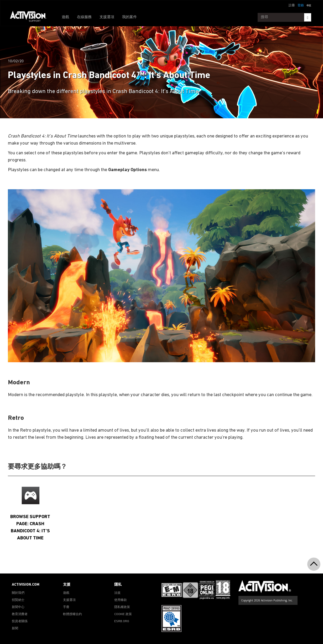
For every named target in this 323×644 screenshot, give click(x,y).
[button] (309, 5)
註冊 (292, 6)
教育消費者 (20, 614)
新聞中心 (18, 607)
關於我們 (18, 593)
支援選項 (107, 17)
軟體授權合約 (72, 614)
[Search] (308, 17)
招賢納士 (18, 600)
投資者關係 (20, 621)
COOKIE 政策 (123, 614)
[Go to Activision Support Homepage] (31, 17)
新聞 (15, 628)
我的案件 (129, 17)
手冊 (66, 607)
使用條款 (121, 600)
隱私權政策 (122, 607)
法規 (117, 593)
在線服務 (84, 17)
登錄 (301, 6)
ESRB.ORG (122, 621)
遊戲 (65, 17)
